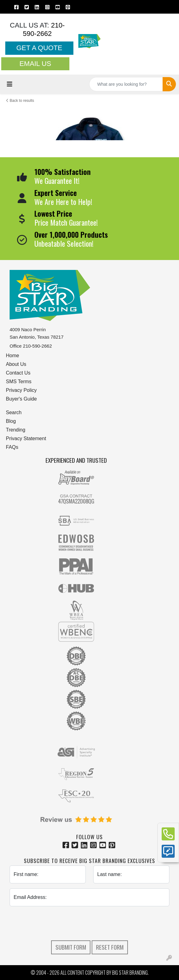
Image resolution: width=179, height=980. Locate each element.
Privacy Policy (21, 390)
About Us (16, 364)
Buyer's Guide (21, 399)
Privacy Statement (26, 438)
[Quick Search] (126, 84)
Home (13, 356)
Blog (11, 421)
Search (14, 412)
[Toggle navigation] (10, 84)
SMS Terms (19, 382)
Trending (16, 430)
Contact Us (18, 373)
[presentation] (90, 923)
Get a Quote (39, 48)
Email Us (35, 64)
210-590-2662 (44, 29)
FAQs (12, 447)
